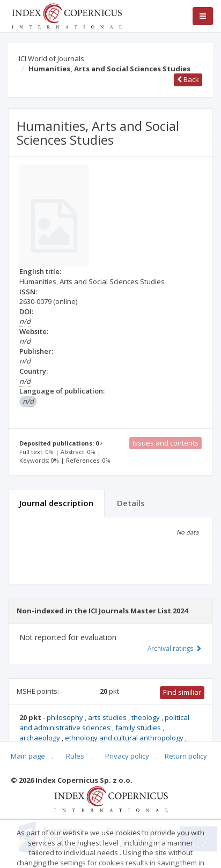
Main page (28, 756)
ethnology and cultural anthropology (125, 738)
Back (188, 79)
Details (131, 503)
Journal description (56, 503)
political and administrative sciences (104, 722)
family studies (139, 728)
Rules (75, 756)
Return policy (186, 756)
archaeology (40, 738)
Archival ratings (175, 648)
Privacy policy (127, 756)
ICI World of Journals (51, 58)
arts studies (108, 717)
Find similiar (182, 692)
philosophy (66, 717)
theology (146, 717)
